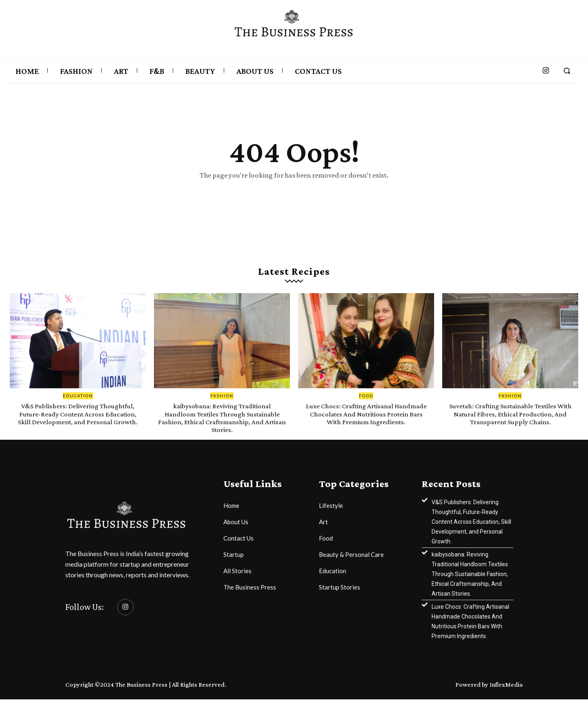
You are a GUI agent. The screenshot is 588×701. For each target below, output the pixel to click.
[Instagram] (125, 609)
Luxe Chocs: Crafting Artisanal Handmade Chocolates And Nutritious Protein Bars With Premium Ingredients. (366, 419)
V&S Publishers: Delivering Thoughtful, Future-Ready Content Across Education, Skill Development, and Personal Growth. (78, 419)
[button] (567, 71)
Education (78, 398)
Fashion (222, 398)
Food (366, 398)
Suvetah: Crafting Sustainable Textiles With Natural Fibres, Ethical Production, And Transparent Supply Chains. (510, 415)
